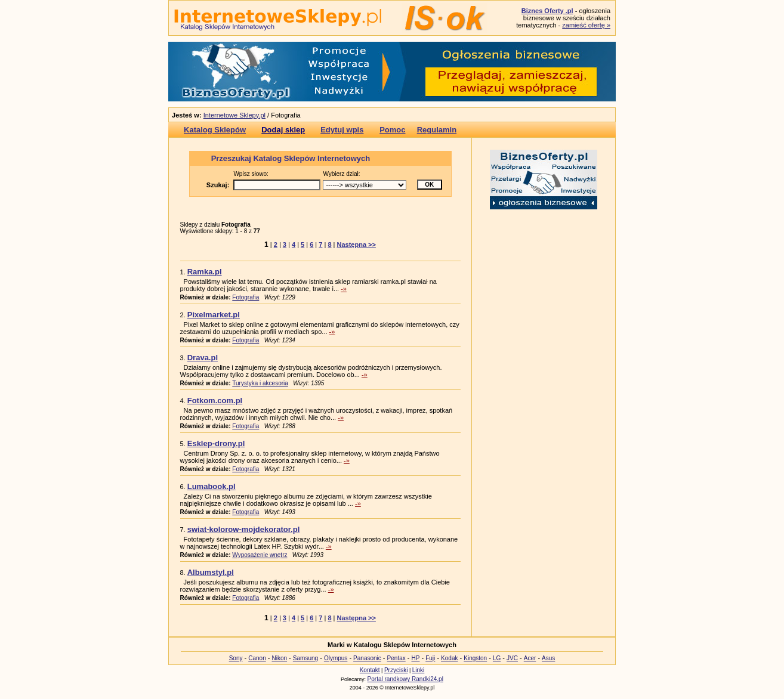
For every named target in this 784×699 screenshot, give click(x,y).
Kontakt (370, 670)
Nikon (279, 658)
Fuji (430, 658)
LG (497, 658)
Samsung (305, 658)
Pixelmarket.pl (214, 315)
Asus (548, 658)
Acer (530, 658)
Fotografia (246, 297)
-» (344, 289)
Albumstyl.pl (211, 572)
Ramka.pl (205, 272)
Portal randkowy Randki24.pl (405, 679)
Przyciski (396, 670)
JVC (512, 658)
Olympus (336, 658)
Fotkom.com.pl (215, 400)
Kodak (449, 658)
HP (416, 658)
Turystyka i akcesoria (260, 383)
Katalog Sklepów (215, 130)
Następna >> (356, 245)
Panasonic (367, 658)
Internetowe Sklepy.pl (234, 115)
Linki (419, 670)
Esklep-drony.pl (216, 443)
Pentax (396, 658)
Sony (236, 658)
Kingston (475, 658)
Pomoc (392, 130)
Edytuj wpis (342, 130)
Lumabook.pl (212, 486)
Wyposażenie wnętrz (260, 555)
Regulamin (437, 130)
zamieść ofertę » (586, 25)
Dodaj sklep (283, 130)
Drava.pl (203, 358)
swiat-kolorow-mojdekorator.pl (244, 529)
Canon (257, 658)
